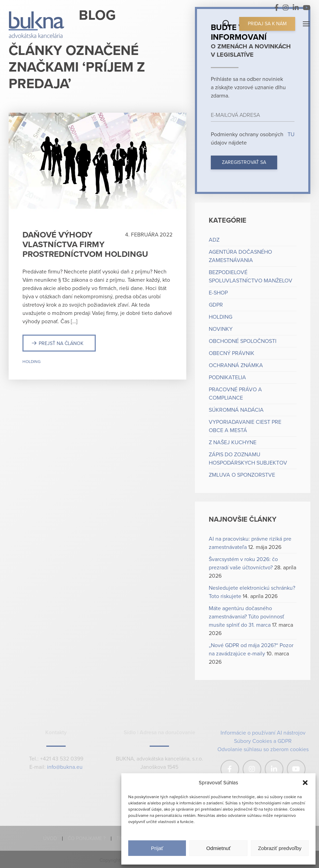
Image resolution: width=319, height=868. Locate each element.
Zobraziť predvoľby (280, 848)
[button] (305, 783)
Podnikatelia (227, 377)
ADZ (214, 240)
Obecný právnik (232, 353)
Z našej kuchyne (233, 442)
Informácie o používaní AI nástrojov (263, 733)
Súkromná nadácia (236, 410)
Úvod (50, 838)
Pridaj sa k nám (267, 24)
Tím (120, 838)
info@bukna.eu (65, 767)
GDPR (216, 305)
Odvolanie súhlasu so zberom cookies (263, 749)
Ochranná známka (236, 365)
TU (290, 134)
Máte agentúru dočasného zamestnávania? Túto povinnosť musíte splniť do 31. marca (246, 617)
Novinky (221, 329)
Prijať (157, 848)
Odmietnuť (219, 848)
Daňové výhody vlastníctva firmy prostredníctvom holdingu (85, 245)
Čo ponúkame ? (87, 838)
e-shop (218, 293)
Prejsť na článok (61, 343)
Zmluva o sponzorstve (242, 475)
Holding (32, 362)
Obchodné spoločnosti (243, 341)
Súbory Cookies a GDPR (263, 741)
